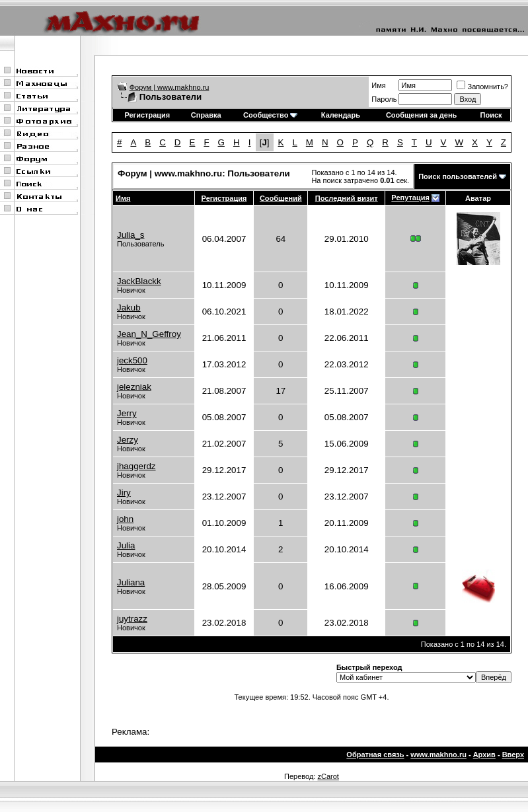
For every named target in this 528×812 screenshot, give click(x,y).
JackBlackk (139, 281)
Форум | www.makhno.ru (170, 87)
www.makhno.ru (438, 755)
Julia (126, 545)
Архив (484, 755)
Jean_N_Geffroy (149, 334)
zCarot (328, 776)
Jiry (124, 493)
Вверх (513, 755)
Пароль (384, 99)
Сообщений (281, 198)
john (125, 519)
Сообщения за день (421, 115)
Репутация (410, 198)
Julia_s (131, 235)
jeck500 (132, 360)
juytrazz (132, 619)
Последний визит (347, 198)
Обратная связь (375, 755)
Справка (206, 115)
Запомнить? (482, 87)
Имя (378, 85)
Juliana (131, 582)
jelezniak (134, 387)
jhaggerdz (136, 466)
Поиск (491, 115)
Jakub (129, 308)
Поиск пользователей (458, 176)
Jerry (127, 413)
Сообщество (270, 115)
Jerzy (128, 440)
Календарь (341, 115)
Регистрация (147, 115)
